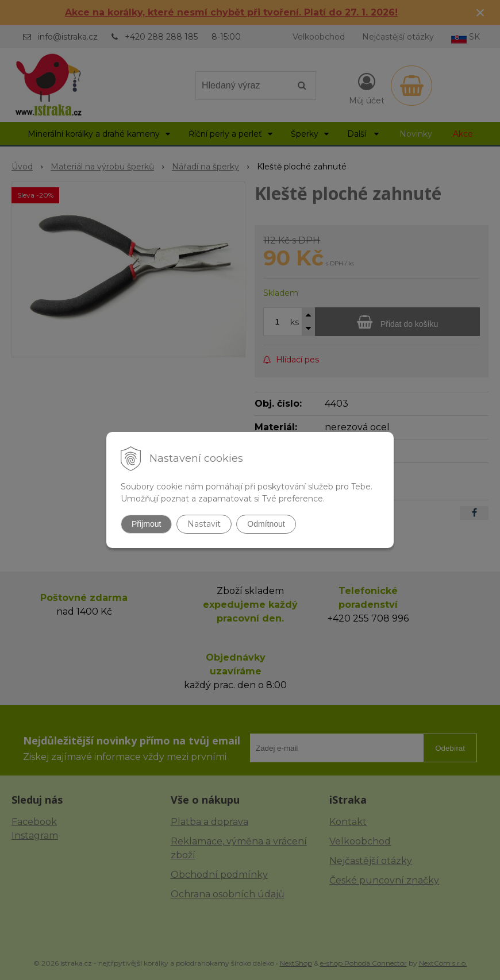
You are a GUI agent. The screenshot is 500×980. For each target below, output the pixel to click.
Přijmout (146, 524)
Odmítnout (266, 524)
